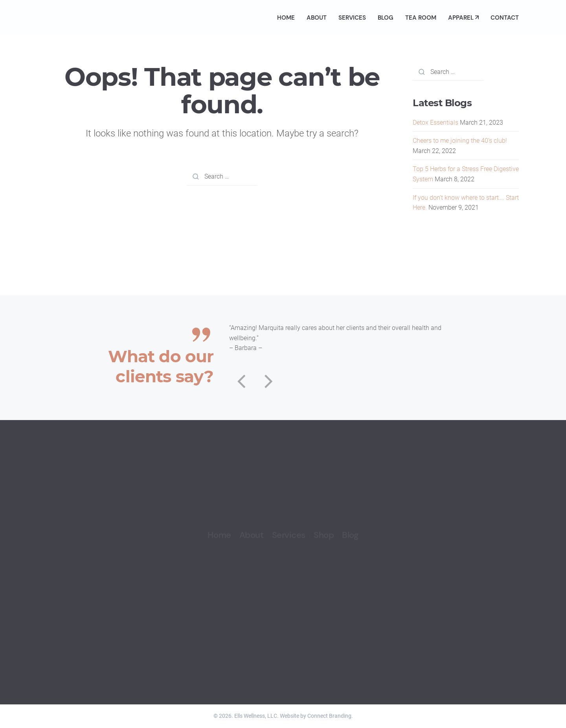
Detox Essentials (436, 123)
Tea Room (421, 18)
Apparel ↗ (463, 18)
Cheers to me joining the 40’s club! (460, 141)
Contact (505, 18)
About (317, 18)
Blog (386, 18)
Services (352, 18)
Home (286, 18)
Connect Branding (329, 716)
